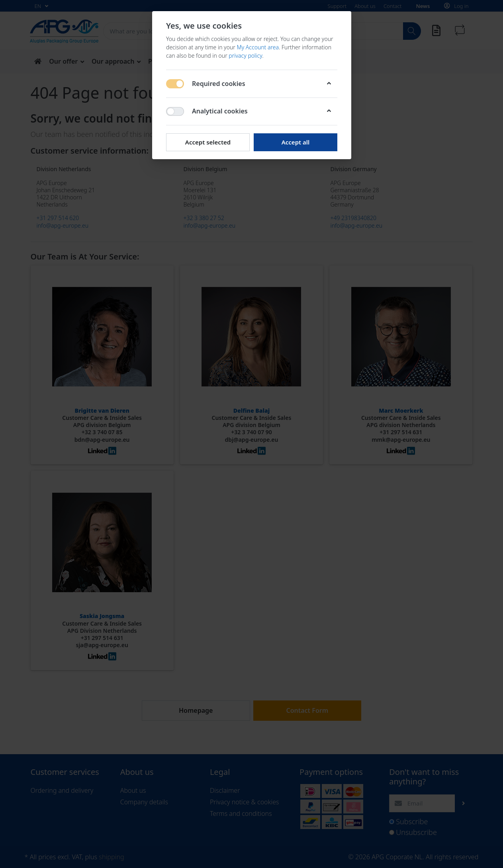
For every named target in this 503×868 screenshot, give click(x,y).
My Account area (258, 47)
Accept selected (207, 142)
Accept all (295, 142)
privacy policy (245, 56)
